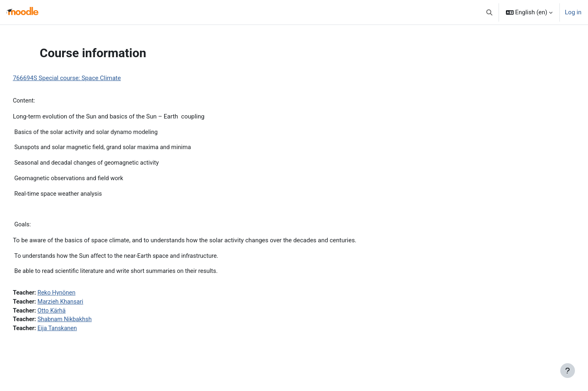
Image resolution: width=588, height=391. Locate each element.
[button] (489, 12)
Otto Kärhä (71, 314)
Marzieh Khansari (80, 305)
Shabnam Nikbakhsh (85, 324)
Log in (573, 12)
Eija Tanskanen (77, 333)
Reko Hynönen (76, 296)
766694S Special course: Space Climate (85, 78)
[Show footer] (568, 371)
